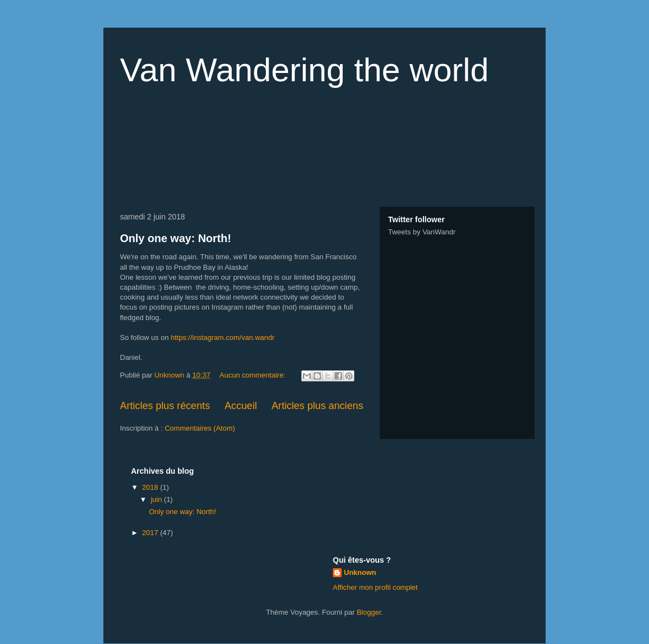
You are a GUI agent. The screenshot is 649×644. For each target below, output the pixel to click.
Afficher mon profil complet (375, 587)
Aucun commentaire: (253, 375)
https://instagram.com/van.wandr (223, 337)
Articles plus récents (165, 406)
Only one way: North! (176, 238)
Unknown (360, 572)
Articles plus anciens (317, 406)
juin (158, 499)
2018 (151, 487)
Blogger (369, 612)
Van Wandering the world (304, 70)
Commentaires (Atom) (200, 428)
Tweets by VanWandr (422, 232)
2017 (151, 533)
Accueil (241, 406)
